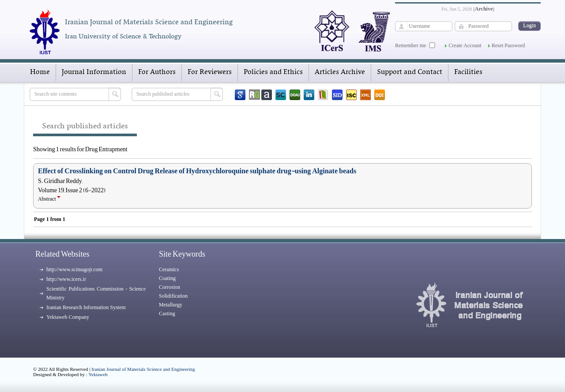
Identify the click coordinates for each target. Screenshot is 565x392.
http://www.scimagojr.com (74, 269)
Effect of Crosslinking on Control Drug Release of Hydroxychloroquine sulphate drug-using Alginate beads (197, 171)
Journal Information (94, 72)
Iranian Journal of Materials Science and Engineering (143, 369)
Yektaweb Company (68, 317)
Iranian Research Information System (86, 307)
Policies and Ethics (273, 72)
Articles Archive (340, 72)
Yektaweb (98, 374)
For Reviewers (210, 72)
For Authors (157, 72)
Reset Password (508, 45)
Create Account (465, 45)
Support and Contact (410, 72)
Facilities (468, 72)
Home (40, 72)
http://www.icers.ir (66, 279)
